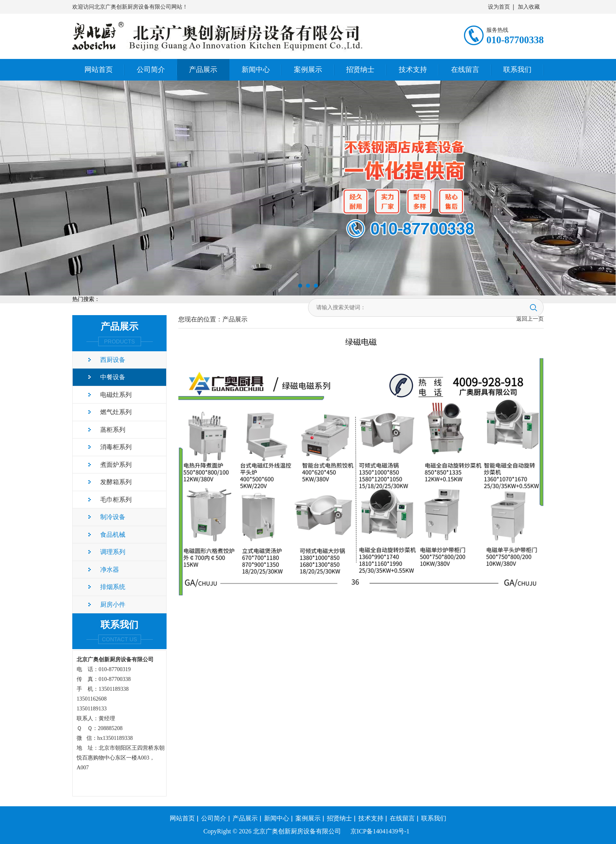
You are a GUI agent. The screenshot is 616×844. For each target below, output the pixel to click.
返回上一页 (530, 319)
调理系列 (113, 552)
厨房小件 (113, 605)
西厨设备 (113, 360)
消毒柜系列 (116, 447)
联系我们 (517, 70)
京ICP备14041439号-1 (380, 831)
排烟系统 (113, 587)
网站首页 (99, 70)
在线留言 (465, 70)
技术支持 (413, 70)
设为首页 (499, 7)
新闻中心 (256, 70)
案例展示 (308, 70)
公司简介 (151, 70)
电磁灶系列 (116, 395)
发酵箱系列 (116, 482)
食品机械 (113, 535)
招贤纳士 (360, 70)
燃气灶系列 (116, 412)
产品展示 (203, 70)
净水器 (110, 570)
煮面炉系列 (116, 465)
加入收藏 (529, 7)
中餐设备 (113, 377)
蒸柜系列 (113, 430)
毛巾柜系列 (116, 500)
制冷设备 (113, 517)
